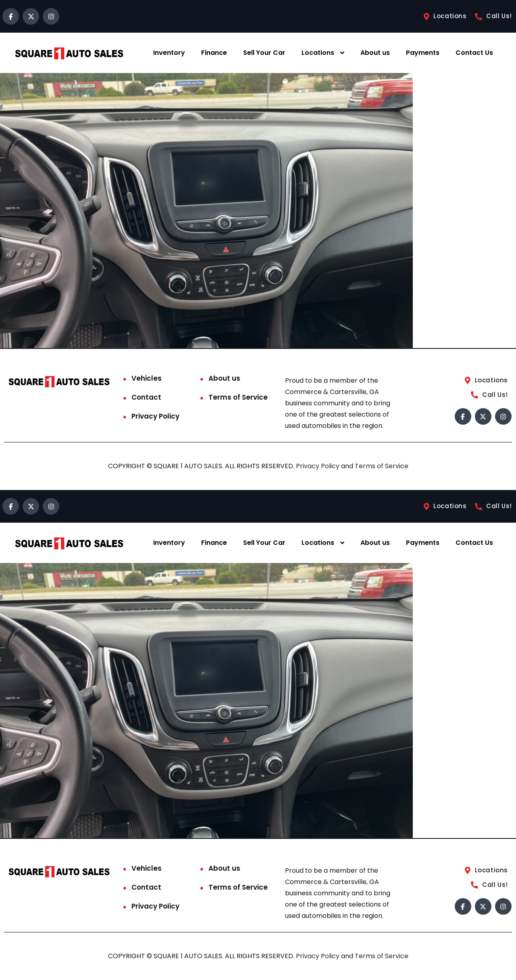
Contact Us (474, 53)
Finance (214, 53)
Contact (146, 397)
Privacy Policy (155, 416)
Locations (318, 53)
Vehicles (147, 378)
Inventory (169, 53)
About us (375, 53)
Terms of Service (238, 397)
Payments (423, 53)
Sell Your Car (264, 53)
